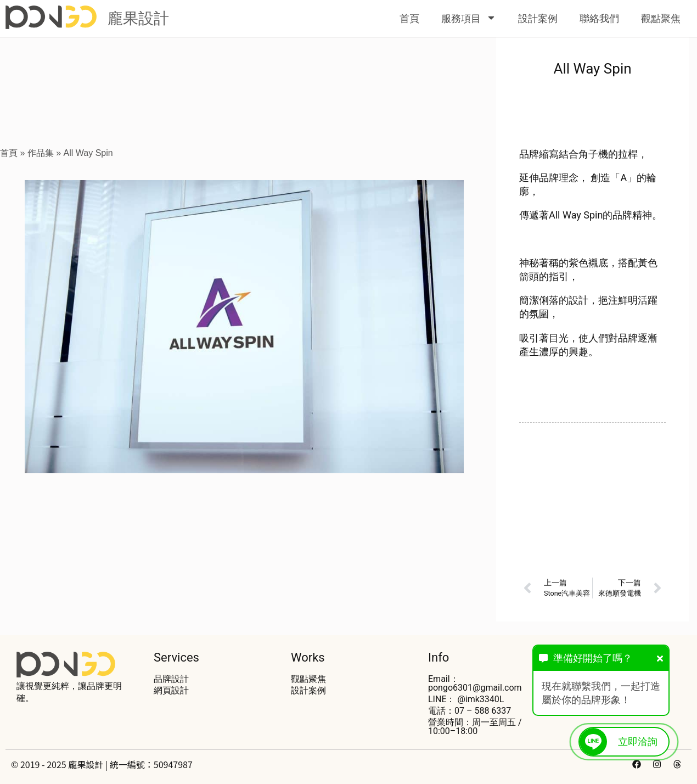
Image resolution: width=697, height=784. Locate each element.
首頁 (409, 18)
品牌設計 (171, 679)
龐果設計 (138, 18)
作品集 (41, 153)
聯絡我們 (599, 18)
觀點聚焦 (661, 18)
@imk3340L (480, 699)
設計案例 (538, 18)
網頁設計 (171, 690)
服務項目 (469, 18)
